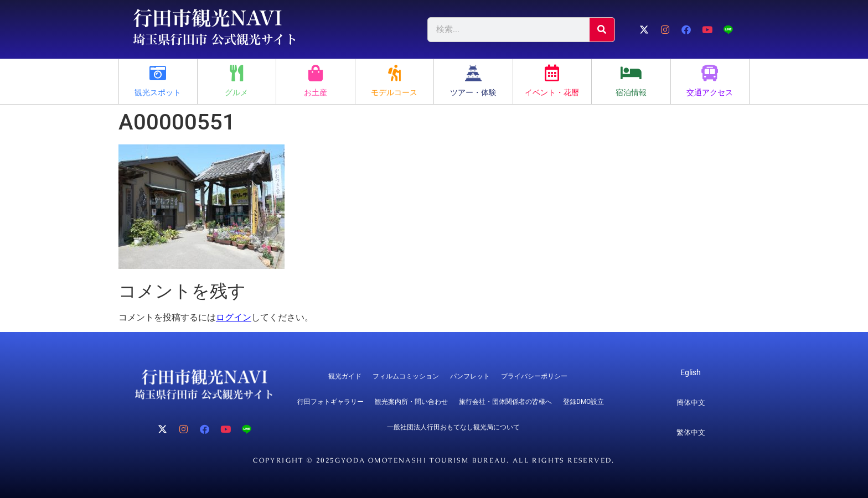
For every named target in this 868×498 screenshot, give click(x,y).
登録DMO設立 (583, 402)
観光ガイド (345, 376)
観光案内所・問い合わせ (411, 402)
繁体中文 (691, 432)
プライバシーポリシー (534, 376)
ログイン (234, 317)
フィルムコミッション (406, 376)
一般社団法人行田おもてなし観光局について (453, 427)
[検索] (602, 30)
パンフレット (470, 376)
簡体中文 (691, 403)
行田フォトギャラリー (330, 402)
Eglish (691, 372)
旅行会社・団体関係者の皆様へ (505, 402)
